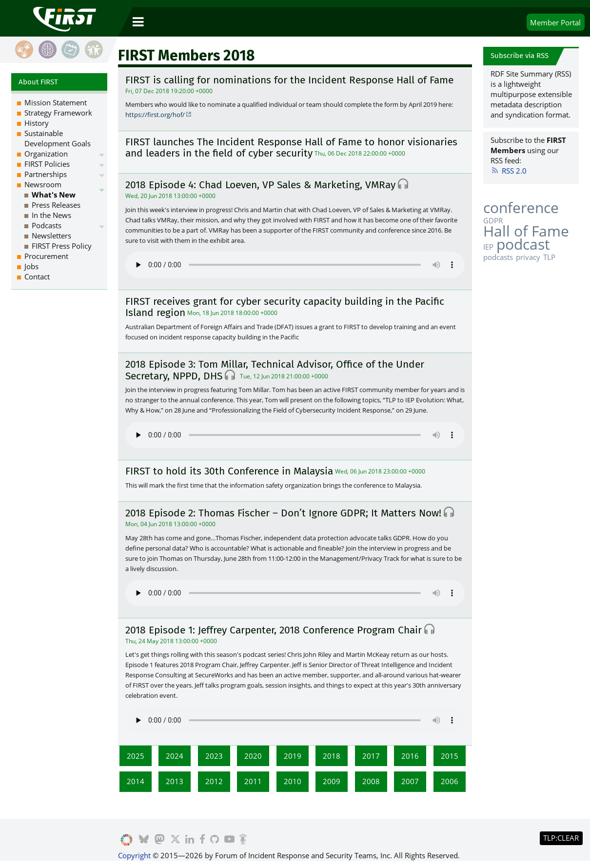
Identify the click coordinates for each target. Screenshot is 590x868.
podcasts (498, 257)
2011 (253, 781)
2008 (371, 781)
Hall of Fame (526, 231)
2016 (410, 756)
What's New (54, 195)
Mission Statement (56, 102)
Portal (555, 22)
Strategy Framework (58, 113)
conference (521, 207)
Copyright (134, 855)
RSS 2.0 (509, 171)
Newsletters (51, 236)
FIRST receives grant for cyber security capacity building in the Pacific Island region (285, 307)
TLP (549, 257)
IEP (488, 247)
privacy (528, 257)
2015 (450, 756)
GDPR (493, 220)
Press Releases (56, 205)
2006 (450, 781)
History (37, 123)
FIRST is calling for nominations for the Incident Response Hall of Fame (289, 80)
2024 (175, 756)
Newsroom (43, 184)
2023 (214, 756)
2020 (253, 756)
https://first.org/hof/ (155, 115)
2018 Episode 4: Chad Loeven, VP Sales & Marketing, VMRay (260, 185)
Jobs (31, 266)
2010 (293, 781)
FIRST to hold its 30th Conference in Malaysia (229, 471)
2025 (136, 756)
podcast (523, 244)
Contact (37, 276)
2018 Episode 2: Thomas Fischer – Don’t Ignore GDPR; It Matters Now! (283, 513)
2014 (136, 781)
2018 (332, 756)
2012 (214, 781)
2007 (410, 781)
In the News (51, 215)
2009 (332, 781)
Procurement (46, 256)
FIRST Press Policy (62, 246)
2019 (293, 756)
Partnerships (46, 174)
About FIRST (38, 82)
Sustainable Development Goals (58, 138)
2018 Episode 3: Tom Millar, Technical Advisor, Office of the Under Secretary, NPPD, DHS (275, 370)
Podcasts (47, 225)
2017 (371, 756)
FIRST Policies (47, 164)
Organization (46, 154)
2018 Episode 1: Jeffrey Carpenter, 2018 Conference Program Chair (274, 630)
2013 (175, 781)
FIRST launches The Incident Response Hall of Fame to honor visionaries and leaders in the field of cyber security (291, 148)
